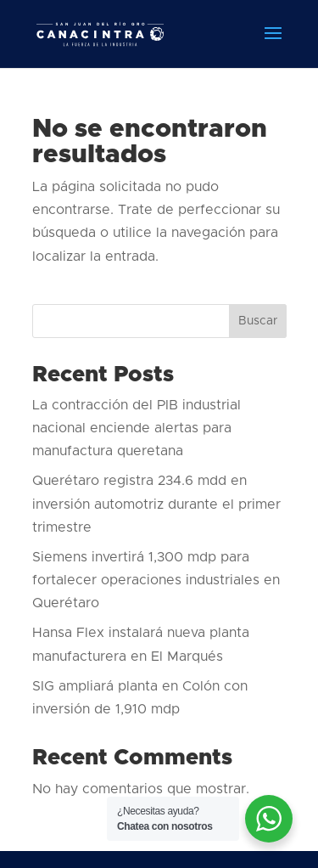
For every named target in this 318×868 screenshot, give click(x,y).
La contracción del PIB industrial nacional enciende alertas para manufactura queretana (137, 428)
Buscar (258, 321)
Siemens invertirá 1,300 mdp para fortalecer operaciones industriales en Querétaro (156, 580)
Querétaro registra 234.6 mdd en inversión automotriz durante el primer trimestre (156, 504)
